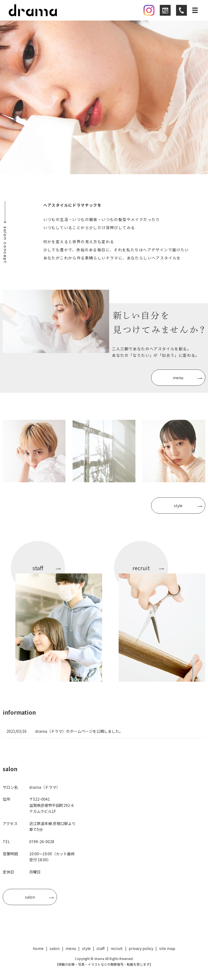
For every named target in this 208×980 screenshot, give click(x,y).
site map (167, 948)
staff (100, 948)
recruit (117, 948)
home (38, 948)
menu (178, 378)
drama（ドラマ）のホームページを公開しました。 (79, 731)
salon (30, 897)
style (178, 506)
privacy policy (141, 948)
